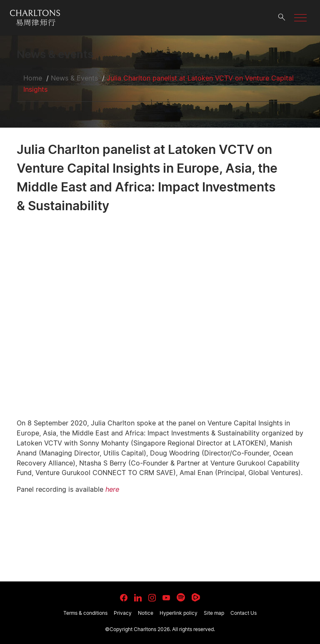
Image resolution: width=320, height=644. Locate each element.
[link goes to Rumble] (196, 597)
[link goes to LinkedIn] (138, 596)
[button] (300, 18)
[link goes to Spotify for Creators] (181, 597)
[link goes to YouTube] (166, 598)
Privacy (123, 613)
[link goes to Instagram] (152, 598)
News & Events (74, 78)
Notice (146, 613)
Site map (214, 613)
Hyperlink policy (179, 613)
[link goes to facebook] (124, 598)
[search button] (282, 18)
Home (33, 78)
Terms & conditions (85, 613)
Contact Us (244, 613)
